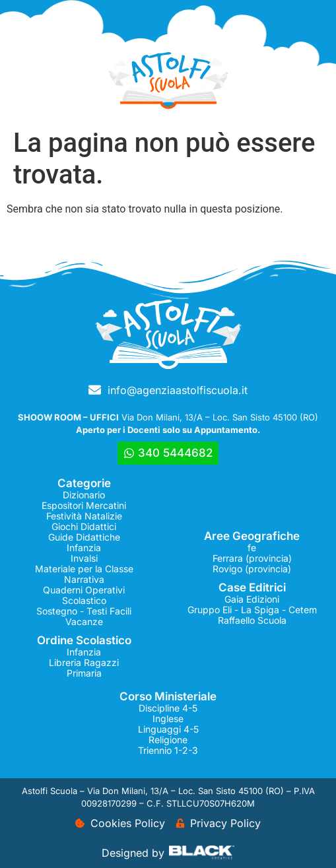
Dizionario (84, 495)
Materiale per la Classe (84, 569)
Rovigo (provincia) (252, 569)
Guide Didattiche (84, 537)
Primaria (84, 673)
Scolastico (84, 600)
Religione (168, 740)
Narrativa (84, 579)
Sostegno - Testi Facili (84, 611)
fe (252, 548)
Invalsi (84, 558)
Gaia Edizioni (252, 599)
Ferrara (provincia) (252, 558)
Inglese (168, 718)
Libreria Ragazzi (84, 662)
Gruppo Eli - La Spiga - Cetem (252, 610)
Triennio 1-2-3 (168, 750)
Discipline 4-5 (168, 708)
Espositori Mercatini (84, 505)
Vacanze (84, 621)
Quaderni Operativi (84, 590)
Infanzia (84, 548)
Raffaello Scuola (252, 620)
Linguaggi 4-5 (168, 729)
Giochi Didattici (84, 526)
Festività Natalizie (84, 516)
